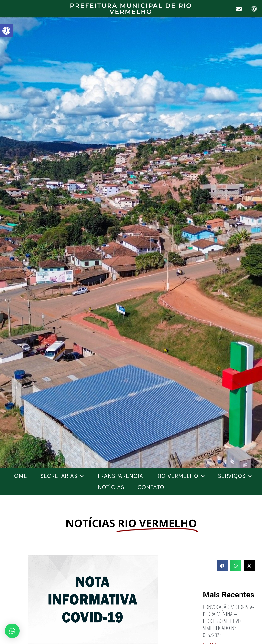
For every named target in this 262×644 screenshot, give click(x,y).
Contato (151, 487)
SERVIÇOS (235, 476)
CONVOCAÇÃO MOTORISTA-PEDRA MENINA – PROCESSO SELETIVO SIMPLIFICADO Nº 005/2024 (228, 621)
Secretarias (62, 476)
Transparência (120, 476)
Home (19, 476)
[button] (6, 31)
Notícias (111, 487)
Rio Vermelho (180, 476)
